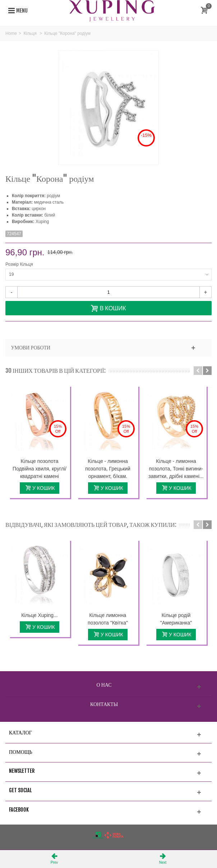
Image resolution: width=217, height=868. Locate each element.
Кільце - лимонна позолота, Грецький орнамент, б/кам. (108, 469)
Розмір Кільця (20, 264)
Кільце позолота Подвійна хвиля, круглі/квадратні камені (40, 469)
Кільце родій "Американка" (176, 619)
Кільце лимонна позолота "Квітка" (108, 619)
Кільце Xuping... (39, 615)
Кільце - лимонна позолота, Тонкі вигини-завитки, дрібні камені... (176, 469)
